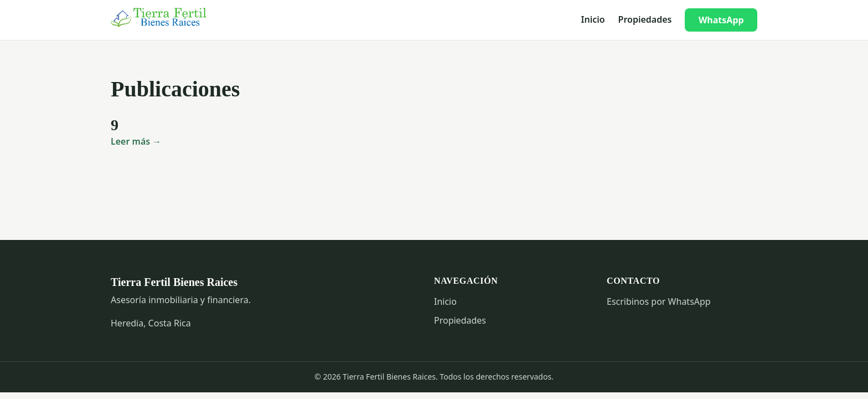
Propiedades (645, 19)
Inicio (593, 19)
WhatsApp (721, 20)
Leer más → (136, 141)
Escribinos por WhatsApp (659, 301)
